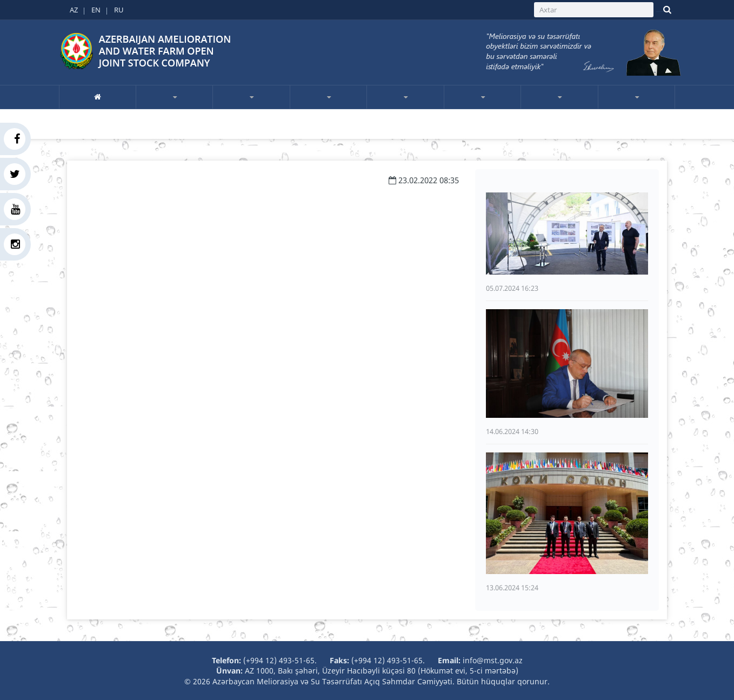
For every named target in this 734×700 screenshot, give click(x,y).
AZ (74, 10)
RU (119, 10)
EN (96, 10)
